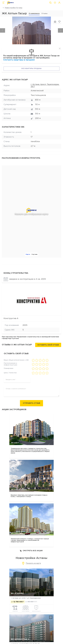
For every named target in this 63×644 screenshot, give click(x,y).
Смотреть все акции (31, 551)
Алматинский (37, 91)
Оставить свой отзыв (48, 345)
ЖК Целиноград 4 (20, 639)
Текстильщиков (38, 95)
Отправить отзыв (31, 403)
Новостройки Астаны (13, 8)
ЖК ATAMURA (17, 593)
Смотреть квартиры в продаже (19, 60)
